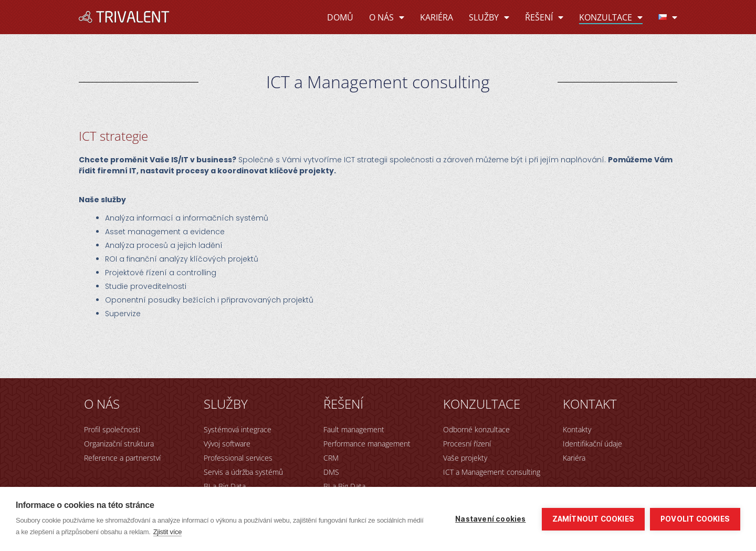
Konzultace (611, 17)
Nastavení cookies (490, 519)
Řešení (544, 17)
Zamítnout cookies (593, 519)
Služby (489, 17)
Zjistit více (168, 532)
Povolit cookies (695, 519)
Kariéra (437, 17)
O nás (387, 17)
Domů (340, 17)
